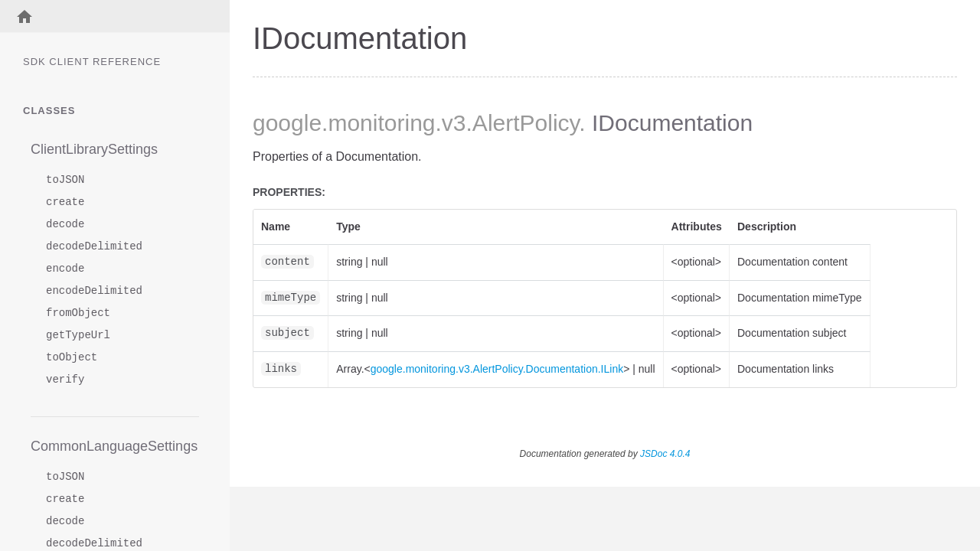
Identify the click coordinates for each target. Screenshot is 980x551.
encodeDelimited (94, 291)
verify (65, 380)
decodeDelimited (94, 247)
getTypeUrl (78, 336)
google (287, 123)
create (65, 202)
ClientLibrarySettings (94, 149)
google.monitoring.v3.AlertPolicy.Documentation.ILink (497, 369)
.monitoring (378, 123)
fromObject (78, 313)
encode (65, 269)
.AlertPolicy (523, 123)
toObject (72, 358)
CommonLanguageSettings (114, 446)
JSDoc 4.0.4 (665, 454)
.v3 (451, 123)
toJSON (65, 180)
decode (65, 225)
